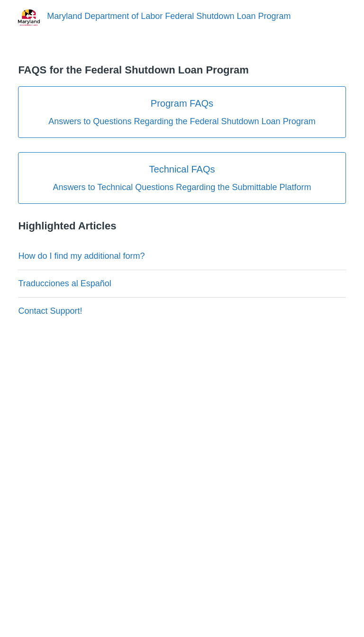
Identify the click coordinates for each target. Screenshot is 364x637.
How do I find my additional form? (81, 256)
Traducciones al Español (64, 283)
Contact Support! (50, 311)
